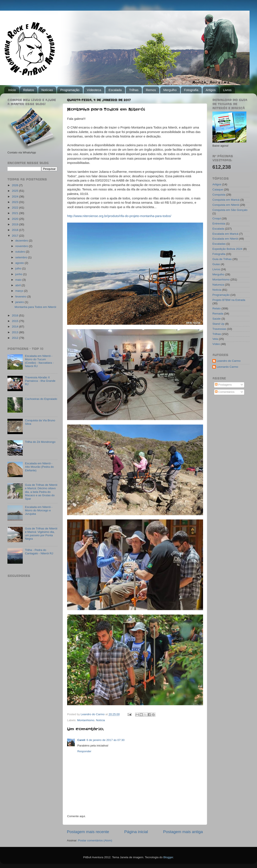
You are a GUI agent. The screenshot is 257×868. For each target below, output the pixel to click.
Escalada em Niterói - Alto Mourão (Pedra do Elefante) (39, 467)
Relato (217, 308)
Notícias (47, 90)
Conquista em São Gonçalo (230, 210)
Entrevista (219, 224)
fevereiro (21, 297)
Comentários (225, 392)
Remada (218, 314)
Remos (151, 90)
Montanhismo (86, 720)
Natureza (218, 285)
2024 (16, 197)
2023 (16, 202)
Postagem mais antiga (183, 832)
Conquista (219, 195)
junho (19, 274)
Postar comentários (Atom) (95, 840)
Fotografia (191, 90)
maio (19, 280)
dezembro (22, 241)
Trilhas (134, 90)
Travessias (219, 329)
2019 (16, 224)
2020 (16, 219)
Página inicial (136, 832)
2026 (16, 185)
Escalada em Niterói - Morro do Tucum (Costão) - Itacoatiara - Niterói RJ (39, 361)
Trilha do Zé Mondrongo (40, 442)
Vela (215, 339)
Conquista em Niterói (226, 205)
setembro (22, 257)
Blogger (168, 857)
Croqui (217, 218)
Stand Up (218, 324)
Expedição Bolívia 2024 (227, 249)
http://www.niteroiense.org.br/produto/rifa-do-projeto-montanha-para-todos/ (119, 216)
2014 (16, 327)
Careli (81, 740)
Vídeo (216, 344)
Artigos (211, 90)
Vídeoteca (94, 90)
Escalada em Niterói (225, 239)
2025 (16, 191)
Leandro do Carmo (229, 361)
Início (12, 90)
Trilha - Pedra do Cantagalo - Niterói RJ (39, 552)
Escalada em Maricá (225, 234)
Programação (70, 90)
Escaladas (219, 244)
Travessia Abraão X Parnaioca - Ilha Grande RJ (40, 381)
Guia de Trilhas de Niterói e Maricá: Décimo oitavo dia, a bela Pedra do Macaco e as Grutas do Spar (41, 492)
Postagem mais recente (88, 832)
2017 (16, 236)
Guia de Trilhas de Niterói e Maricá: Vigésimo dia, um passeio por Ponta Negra (41, 534)
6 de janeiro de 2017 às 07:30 (106, 740)
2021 (16, 213)
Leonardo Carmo (227, 367)
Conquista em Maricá (226, 200)
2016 (16, 315)
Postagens (223, 385)
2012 (16, 338)
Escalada (115, 90)
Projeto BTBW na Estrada (229, 300)
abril (18, 285)
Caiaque (218, 189)
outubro (21, 252)
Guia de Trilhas (222, 259)
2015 (16, 321)
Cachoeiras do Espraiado (41, 399)
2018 (16, 230)
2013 (16, 332)
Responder (84, 751)
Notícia (100, 720)
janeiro (20, 302)
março (20, 291)
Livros (227, 90)
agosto (20, 263)
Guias (216, 264)
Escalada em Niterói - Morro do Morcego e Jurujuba (39, 510)
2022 (16, 208)
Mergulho (170, 90)
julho (19, 268)
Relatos (29, 90)
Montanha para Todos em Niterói (35, 307)
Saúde (217, 319)
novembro (22, 246)
